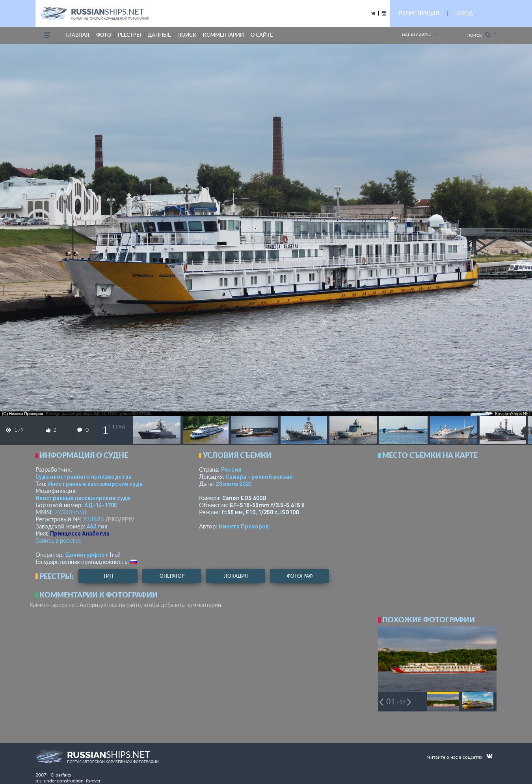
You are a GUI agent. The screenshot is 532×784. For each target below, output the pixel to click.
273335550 (70, 512)
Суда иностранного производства (84, 476)
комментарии (223, 35)
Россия (231, 469)
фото (104, 35)
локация (236, 576)
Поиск (479, 35)
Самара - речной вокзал (259, 476)
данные (159, 35)
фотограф (300, 576)
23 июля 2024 (234, 483)
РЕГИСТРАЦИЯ (419, 13)
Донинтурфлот (87, 554)
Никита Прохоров (244, 526)
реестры (129, 35)
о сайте (262, 35)
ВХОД (465, 13)
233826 (93, 519)
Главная (77, 35)
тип (102, 526)
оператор (172, 576)
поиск (187, 35)
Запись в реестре (59, 540)
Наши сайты (416, 35)
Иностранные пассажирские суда (95, 483)
